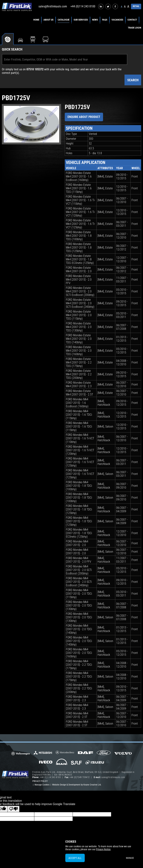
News (95, 20)
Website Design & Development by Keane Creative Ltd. (77, 785)
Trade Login (134, 28)
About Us (48, 20)
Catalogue (64, 20)
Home (36, 20)
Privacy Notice (103, 849)
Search (133, 80)
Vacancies (117, 20)
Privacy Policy (40, 781)
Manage (130, 858)
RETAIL (136, 6)
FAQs (105, 20)
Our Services (81, 20)
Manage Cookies (42, 785)
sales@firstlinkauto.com (53, 6)
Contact (132, 20)
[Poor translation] (14, 809)
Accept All (75, 858)
